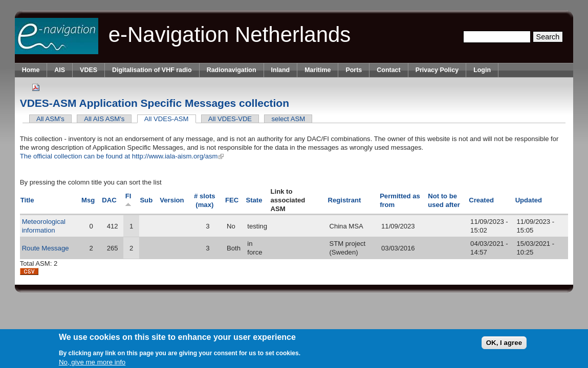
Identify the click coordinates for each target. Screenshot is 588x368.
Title (27, 200)
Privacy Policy (437, 70)
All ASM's (50, 119)
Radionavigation (232, 70)
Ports (354, 70)
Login (482, 70)
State (254, 200)
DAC (109, 200)
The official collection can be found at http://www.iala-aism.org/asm (122, 156)
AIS (60, 70)
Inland (281, 70)
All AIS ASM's (104, 119)
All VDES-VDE (230, 119)
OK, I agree (504, 344)
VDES (89, 70)
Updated (529, 200)
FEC (232, 200)
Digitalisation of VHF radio (152, 70)
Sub (146, 200)
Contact (388, 70)
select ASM (289, 119)
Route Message (46, 248)
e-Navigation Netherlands (230, 34)
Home (31, 70)
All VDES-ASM (170, 119)
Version (172, 200)
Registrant (345, 200)
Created (481, 200)
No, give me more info (92, 363)
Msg (88, 200)
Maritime (318, 70)
